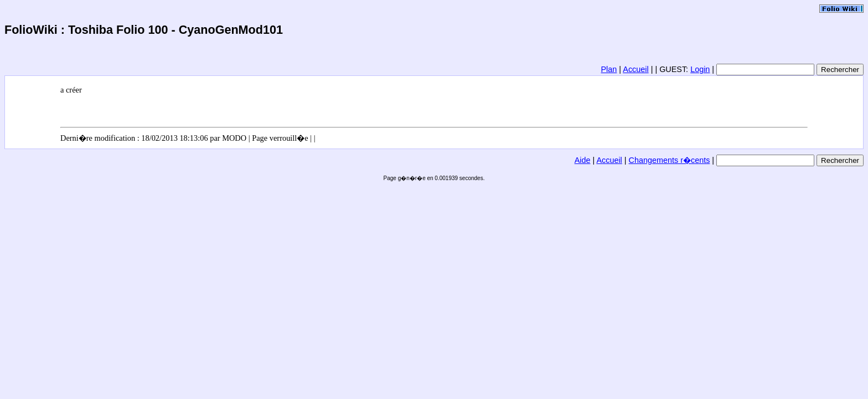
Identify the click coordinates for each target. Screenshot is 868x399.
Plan (609, 69)
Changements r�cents (670, 160)
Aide (583, 160)
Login (700, 69)
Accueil (635, 69)
